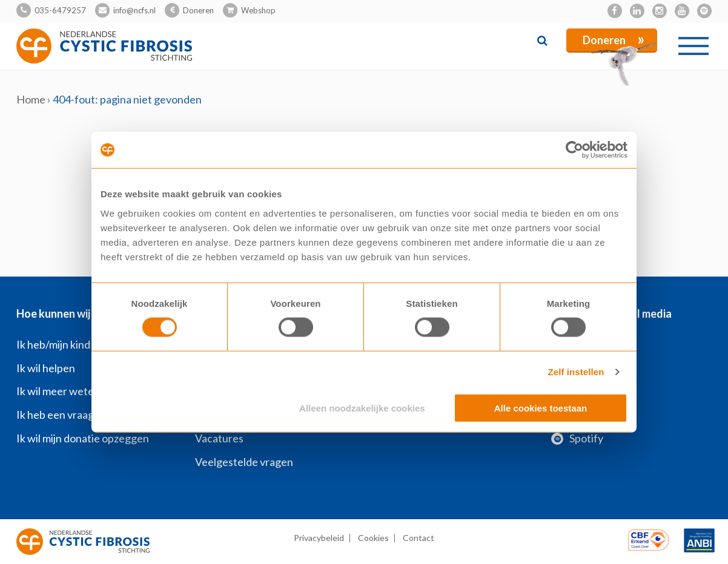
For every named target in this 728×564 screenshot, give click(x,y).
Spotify (577, 438)
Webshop (258, 10)
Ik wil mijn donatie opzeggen (83, 438)
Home (31, 99)
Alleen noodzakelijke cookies (362, 408)
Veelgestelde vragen (244, 462)
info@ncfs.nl (134, 10)
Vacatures (219, 438)
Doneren (198, 10)
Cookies (373, 538)
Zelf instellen (576, 372)
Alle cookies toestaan (541, 408)
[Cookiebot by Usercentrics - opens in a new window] (574, 150)
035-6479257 (60, 10)
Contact (419, 538)
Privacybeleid (319, 538)
